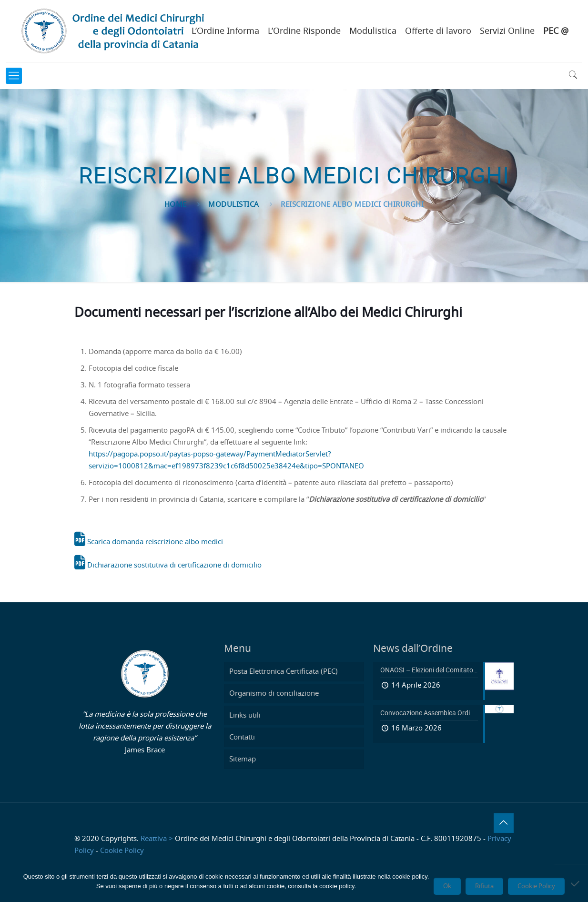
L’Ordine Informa (225, 31)
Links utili (245, 715)
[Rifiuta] (576, 883)
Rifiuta (484, 886)
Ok (447, 886)
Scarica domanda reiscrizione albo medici (149, 542)
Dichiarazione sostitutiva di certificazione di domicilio (168, 565)
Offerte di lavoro (438, 31)
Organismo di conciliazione (274, 694)
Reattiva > (157, 839)
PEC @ (556, 31)
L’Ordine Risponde (304, 31)
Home (176, 205)
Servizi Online (507, 31)
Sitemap (243, 759)
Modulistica (373, 31)
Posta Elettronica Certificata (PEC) (284, 672)
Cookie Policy (122, 851)
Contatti (242, 737)
